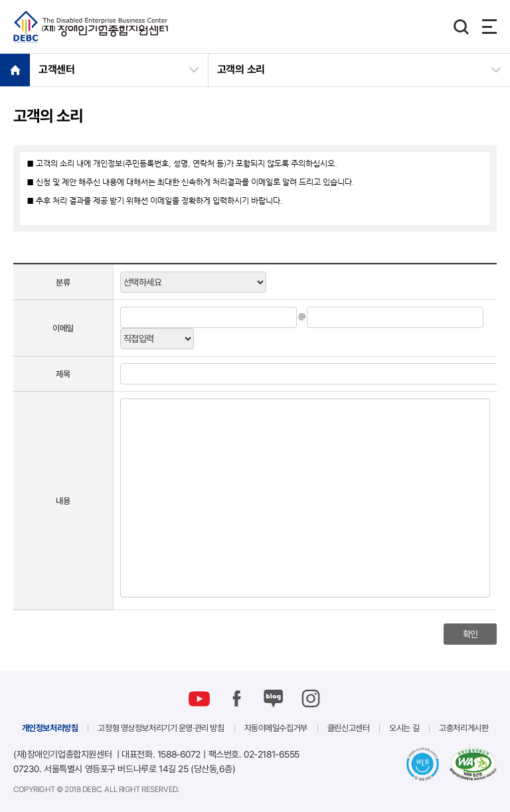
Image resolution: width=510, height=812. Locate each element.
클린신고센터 (348, 728)
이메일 (63, 328)
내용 (63, 500)
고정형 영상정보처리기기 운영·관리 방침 (161, 728)
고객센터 (57, 69)
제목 (63, 373)
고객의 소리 (241, 69)
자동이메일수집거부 (276, 728)
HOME (15, 70)
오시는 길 (404, 728)
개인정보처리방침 (50, 728)
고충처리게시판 (464, 728)
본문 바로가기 (0, 0)
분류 (63, 282)
